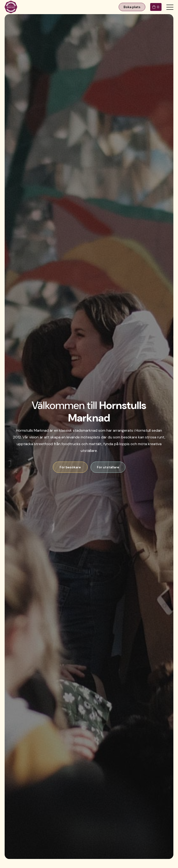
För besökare (70, 467)
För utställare (108, 467)
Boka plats (132, 7)
